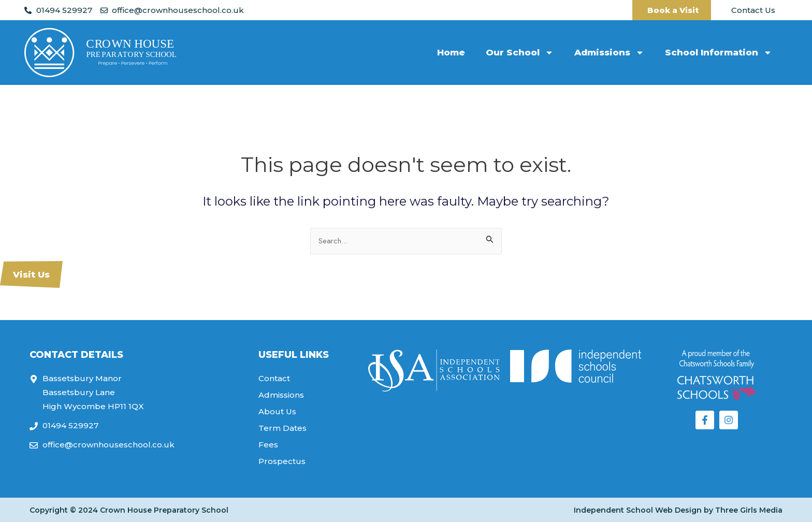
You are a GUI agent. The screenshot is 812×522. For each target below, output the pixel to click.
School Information (719, 53)
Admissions (609, 53)
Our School (520, 53)
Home (451, 52)
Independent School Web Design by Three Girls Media (678, 510)
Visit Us (31, 274)
